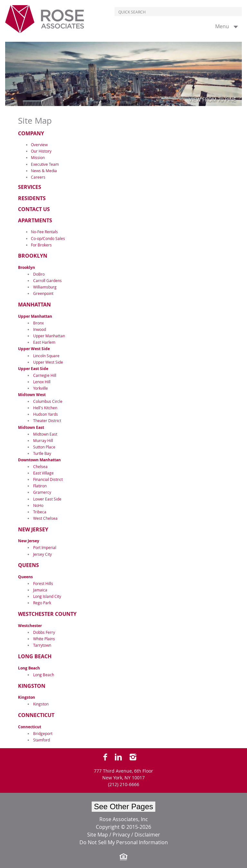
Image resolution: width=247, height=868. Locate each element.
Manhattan (34, 305)
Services (30, 187)
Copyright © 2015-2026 (123, 827)
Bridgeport (43, 733)
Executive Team (45, 164)
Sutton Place (44, 447)
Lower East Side (47, 499)
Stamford (41, 740)
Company (31, 133)
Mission (38, 157)
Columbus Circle (48, 401)
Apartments (35, 220)
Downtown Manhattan (39, 460)
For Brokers (41, 245)
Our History (41, 151)
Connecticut (36, 715)
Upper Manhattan (35, 316)
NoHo (38, 505)
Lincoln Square (46, 356)
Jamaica (40, 590)
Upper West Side (34, 349)
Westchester (30, 626)
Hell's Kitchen (45, 408)
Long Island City (47, 596)
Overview (39, 145)
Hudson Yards (46, 414)
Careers (38, 177)
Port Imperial (45, 547)
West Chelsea (45, 518)
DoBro (39, 274)
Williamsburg (45, 287)
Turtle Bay (42, 453)
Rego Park (42, 603)
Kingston (32, 686)
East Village (43, 473)
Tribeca (40, 512)
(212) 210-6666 (124, 784)
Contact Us (34, 209)
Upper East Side (33, 369)
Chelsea (40, 466)
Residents (32, 198)
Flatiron (40, 486)
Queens (28, 565)
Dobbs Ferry (44, 632)
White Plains (44, 639)
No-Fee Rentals (44, 232)
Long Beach (35, 656)
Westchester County (47, 614)
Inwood (40, 329)
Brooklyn (33, 256)
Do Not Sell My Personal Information (124, 842)
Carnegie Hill (45, 375)
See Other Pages (123, 806)
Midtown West (32, 395)
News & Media (44, 171)
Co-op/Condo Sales (48, 238)
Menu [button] (222, 26)
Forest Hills (43, 583)
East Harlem (44, 342)
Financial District (48, 479)
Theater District (47, 421)
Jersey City (42, 554)
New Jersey (33, 529)
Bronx (38, 323)
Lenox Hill (42, 382)
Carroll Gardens (47, 280)
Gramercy (42, 492)
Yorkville (41, 388)
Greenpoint (43, 293)
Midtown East (31, 427)
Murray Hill (43, 440)
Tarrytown (42, 645)
